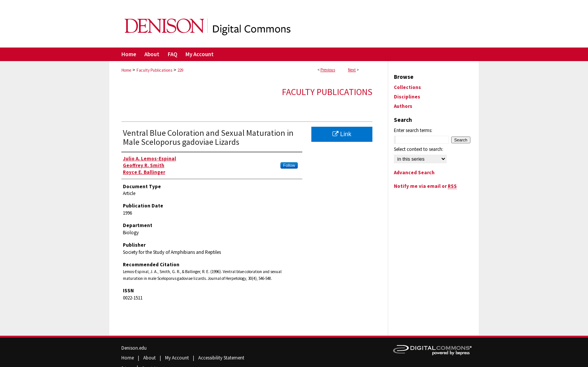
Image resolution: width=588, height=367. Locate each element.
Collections (407, 87)
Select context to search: (419, 149)
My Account (178, 358)
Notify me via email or (425, 186)
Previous (328, 70)
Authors (403, 106)
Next (352, 70)
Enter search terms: (413, 130)
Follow (289, 165)
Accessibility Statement (221, 358)
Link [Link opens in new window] (342, 134)
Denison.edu (134, 348)
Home (126, 70)
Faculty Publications (154, 70)
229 (180, 70)
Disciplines (407, 97)
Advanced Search (414, 173)
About (150, 358)
